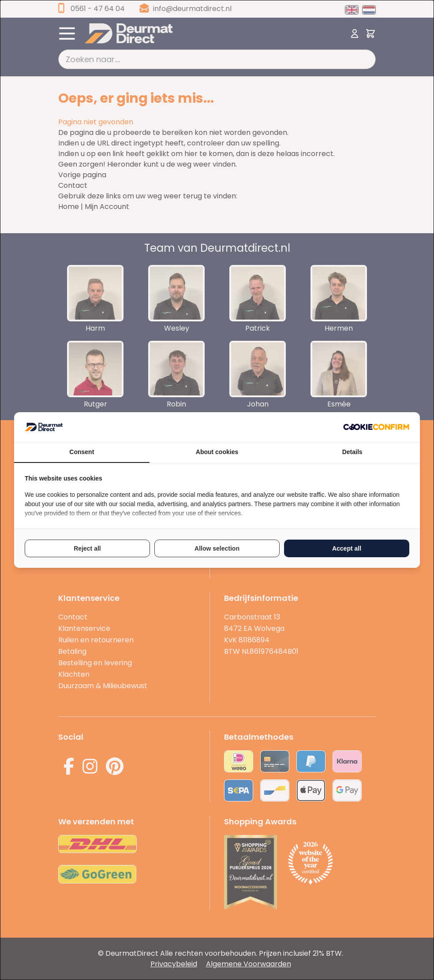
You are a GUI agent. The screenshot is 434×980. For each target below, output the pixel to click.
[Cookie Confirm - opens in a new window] (376, 427)
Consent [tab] (82, 452)
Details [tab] (352, 452)
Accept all (347, 548)
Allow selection (217, 548)
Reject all (87, 548)
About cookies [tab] (217, 452)
